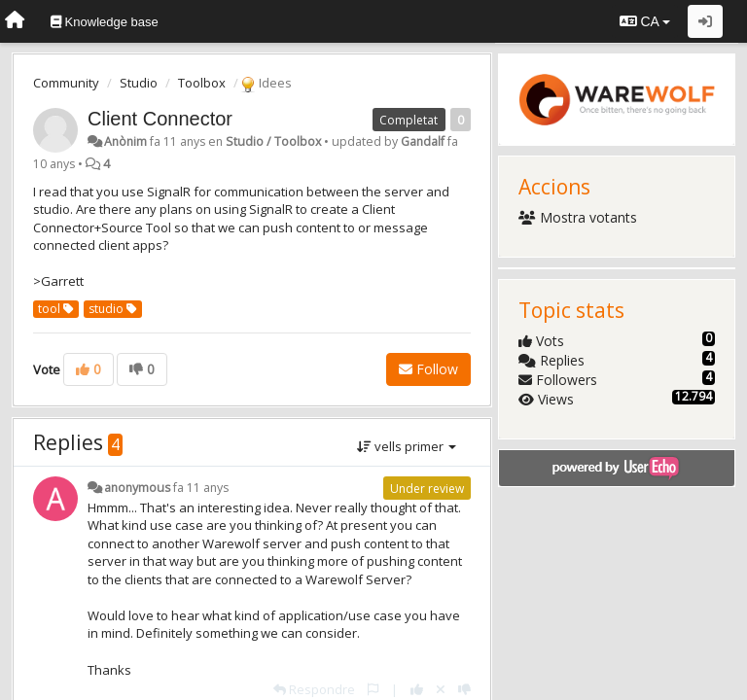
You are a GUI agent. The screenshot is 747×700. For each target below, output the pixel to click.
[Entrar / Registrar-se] (705, 21)
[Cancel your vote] (441, 689)
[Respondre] (314, 689)
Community (66, 83)
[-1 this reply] (464, 689)
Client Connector (160, 119)
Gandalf (423, 141)
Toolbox (202, 83)
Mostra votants (578, 217)
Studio (139, 83)
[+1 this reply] (417, 689)
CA (645, 21)
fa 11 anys (201, 488)
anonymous (137, 488)
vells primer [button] (407, 446)
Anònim (125, 141)
